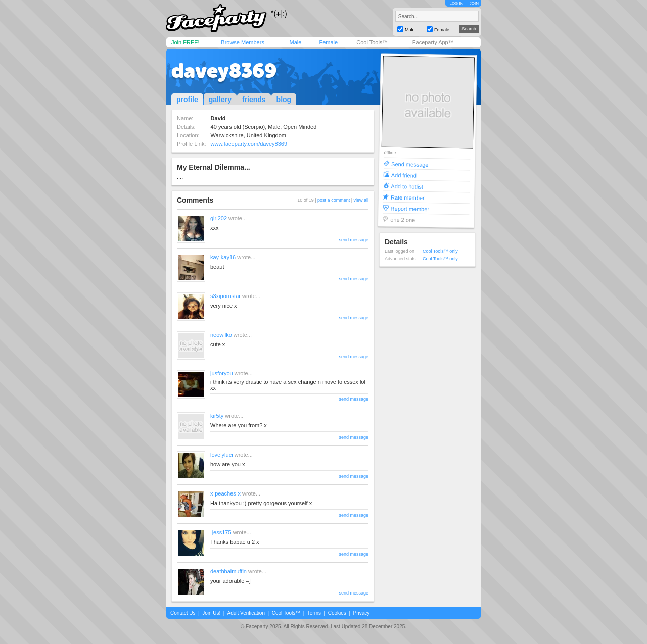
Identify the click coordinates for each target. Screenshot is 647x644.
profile (187, 100)
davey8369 (224, 71)
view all (361, 200)
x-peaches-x (225, 493)
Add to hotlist (407, 186)
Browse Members (243, 42)
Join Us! (211, 613)
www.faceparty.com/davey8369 (249, 144)
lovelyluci (222, 455)
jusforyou (222, 373)
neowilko (221, 335)
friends (254, 100)
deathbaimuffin (228, 571)
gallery (220, 100)
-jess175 (221, 532)
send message (354, 240)
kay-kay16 (223, 257)
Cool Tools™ (372, 42)
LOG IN (456, 3)
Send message (410, 164)
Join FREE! (186, 42)
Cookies (337, 613)
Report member (410, 208)
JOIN (474, 3)
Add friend (404, 175)
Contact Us (183, 613)
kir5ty (217, 416)
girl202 (219, 218)
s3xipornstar (225, 296)
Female (328, 42)
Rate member (408, 197)
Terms (314, 613)
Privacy (362, 613)
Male (295, 42)
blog (284, 100)
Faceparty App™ (433, 42)
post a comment (334, 200)
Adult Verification (246, 613)
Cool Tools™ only (440, 251)
